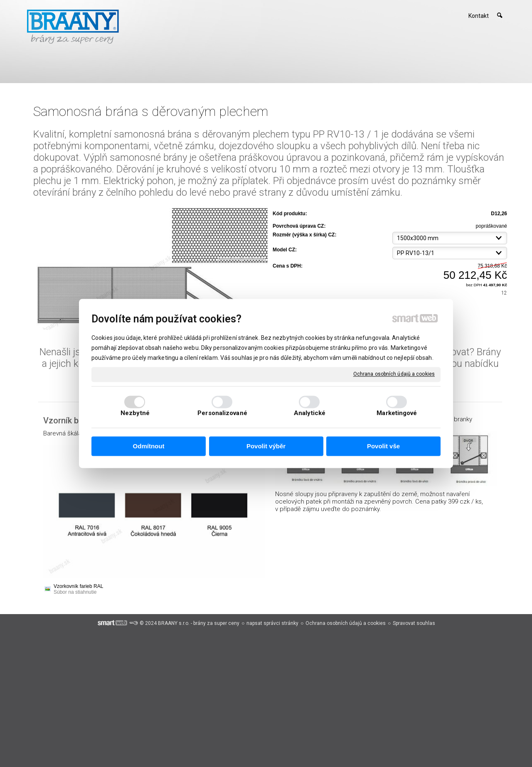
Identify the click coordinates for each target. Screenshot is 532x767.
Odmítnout (149, 446)
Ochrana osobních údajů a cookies (394, 374)
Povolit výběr (266, 446)
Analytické (310, 413)
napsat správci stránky (272, 623)
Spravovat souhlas (414, 623)
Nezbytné (135, 413)
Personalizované (222, 413)
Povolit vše (383, 446)
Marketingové (397, 413)
